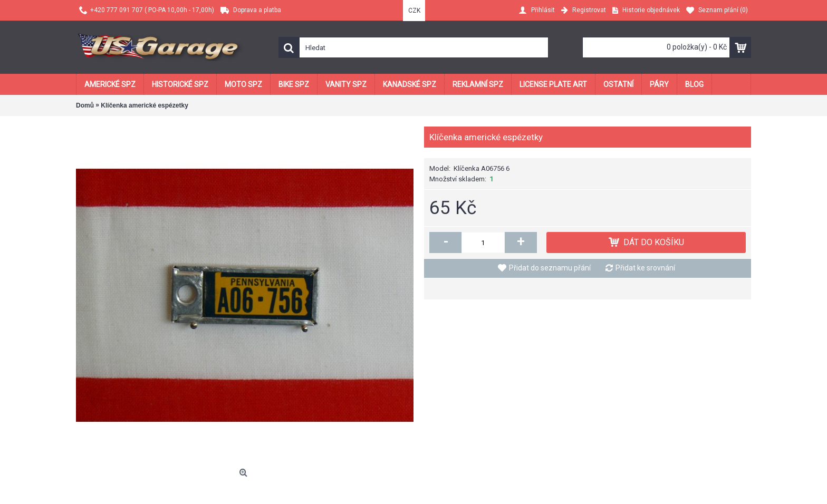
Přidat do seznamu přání (550, 268)
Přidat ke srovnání (645, 268)
